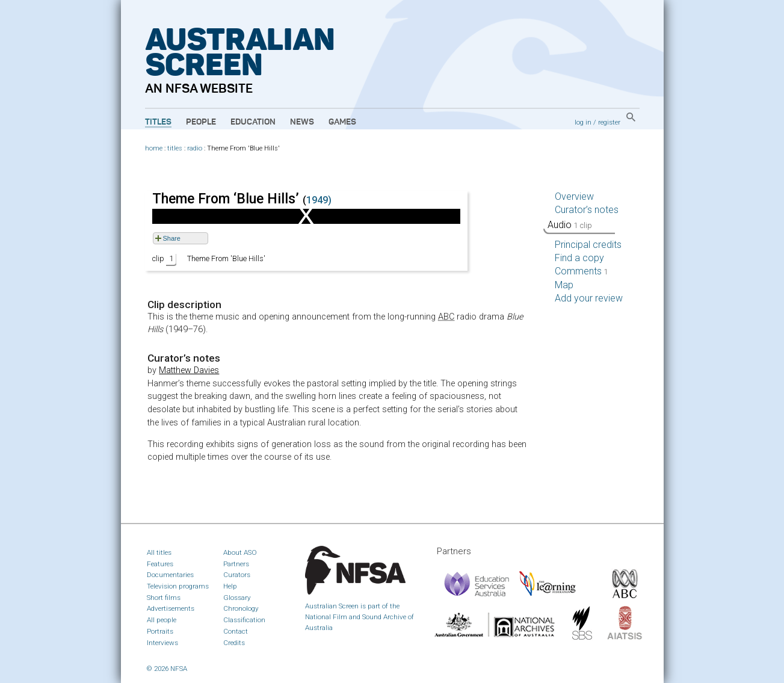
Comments (582, 271)
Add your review (589, 298)
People (201, 122)
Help (230, 586)
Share (172, 238)
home (154, 148)
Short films (164, 598)
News (302, 122)
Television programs (178, 586)
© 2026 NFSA (167, 669)
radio (195, 148)
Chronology (241, 608)
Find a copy (579, 258)
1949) (319, 200)
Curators (237, 575)
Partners (236, 564)
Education (253, 122)
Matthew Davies (189, 370)
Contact (236, 631)
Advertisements (171, 608)
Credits (234, 643)
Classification (244, 620)
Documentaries (170, 575)
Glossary (237, 598)
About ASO (240, 552)
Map (564, 285)
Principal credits (588, 245)
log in (583, 122)
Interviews (162, 643)
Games (342, 122)
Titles (158, 122)
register (609, 122)
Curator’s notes (587, 210)
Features (160, 564)
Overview (574, 196)
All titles (159, 552)
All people (162, 620)
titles (175, 148)
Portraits (160, 631)
